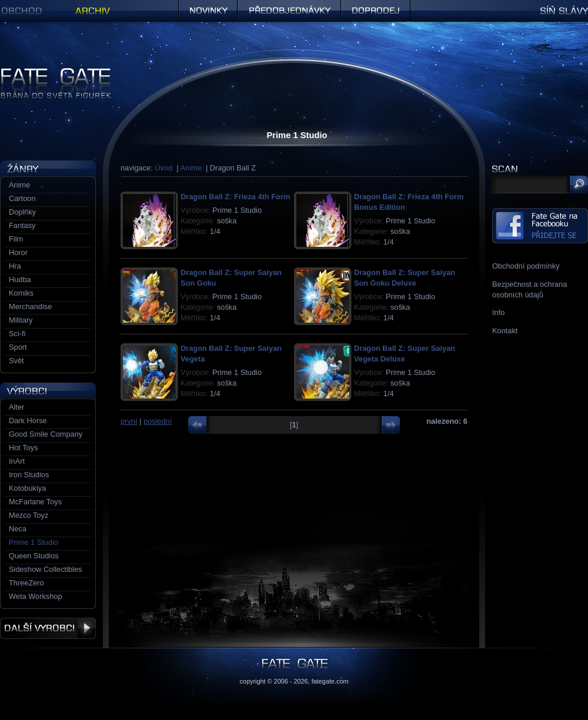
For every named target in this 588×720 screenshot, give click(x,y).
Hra (15, 266)
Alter (16, 407)
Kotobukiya (27, 488)
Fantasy (22, 225)
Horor (18, 252)
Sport (18, 347)
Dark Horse (28, 421)
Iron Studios (29, 475)
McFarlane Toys (35, 502)
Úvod (163, 168)
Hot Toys (24, 448)
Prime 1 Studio (34, 542)
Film (16, 239)
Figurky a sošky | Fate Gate (46, 72)
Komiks (21, 293)
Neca (18, 529)
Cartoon (22, 198)
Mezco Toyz (29, 515)
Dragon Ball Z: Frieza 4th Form (235, 197)
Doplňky (22, 212)
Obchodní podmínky (526, 266)
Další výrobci (48, 628)
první (129, 421)
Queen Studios (34, 556)
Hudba (20, 279)
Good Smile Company (46, 434)
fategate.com (330, 681)
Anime (191, 168)
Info (498, 312)
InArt (17, 461)
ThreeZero (26, 583)
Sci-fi (17, 334)
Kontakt (505, 331)
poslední (158, 421)
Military (21, 320)
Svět (16, 361)
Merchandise (30, 307)
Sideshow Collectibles (45, 569)
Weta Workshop (36, 596)
